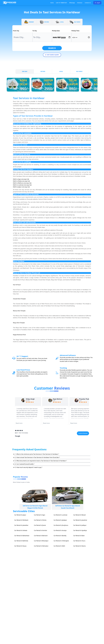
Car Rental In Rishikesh (21, 520)
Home (52, 3)
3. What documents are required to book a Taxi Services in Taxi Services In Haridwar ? (41, 461)
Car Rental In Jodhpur (80, 525)
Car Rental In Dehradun (41, 546)
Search (52, 48)
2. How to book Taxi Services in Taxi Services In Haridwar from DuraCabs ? (37, 457)
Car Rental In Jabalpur (60, 520)
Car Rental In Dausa (20, 546)
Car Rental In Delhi (59, 546)
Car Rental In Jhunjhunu (61, 525)
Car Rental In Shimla (40, 520)
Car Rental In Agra (40, 515)
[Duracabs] (10, 3)
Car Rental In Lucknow (60, 515)
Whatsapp (72, 3)
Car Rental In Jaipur (20, 515)
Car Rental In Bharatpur (41, 541)
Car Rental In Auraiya (60, 530)
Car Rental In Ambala (21, 530)
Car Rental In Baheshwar (22, 536)
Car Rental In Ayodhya (80, 530)
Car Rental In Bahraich (41, 536)
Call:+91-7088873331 (61, 3)
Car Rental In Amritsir (41, 530)
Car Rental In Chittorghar (61, 541)
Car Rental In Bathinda (21, 541)
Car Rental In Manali (79, 515)
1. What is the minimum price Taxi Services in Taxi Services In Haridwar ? (37, 454)
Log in (97, 3)
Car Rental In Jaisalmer (80, 520)
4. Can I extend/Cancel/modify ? (25, 464)
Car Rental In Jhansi (40, 525)
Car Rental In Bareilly (60, 536)
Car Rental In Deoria (79, 546)
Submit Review (83, 433)
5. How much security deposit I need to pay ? (29, 467)
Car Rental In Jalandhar (21, 525)
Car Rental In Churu (79, 541)
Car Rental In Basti (79, 536)
